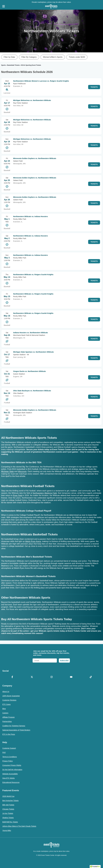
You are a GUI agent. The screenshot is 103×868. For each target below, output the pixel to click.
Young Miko (7, 830)
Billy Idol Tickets (8, 805)
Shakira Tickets (8, 818)
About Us (6, 692)
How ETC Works (8, 778)
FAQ (4, 752)
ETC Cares (6, 704)
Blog (4, 709)
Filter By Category (29, 57)
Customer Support (9, 748)
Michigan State (7, 471)
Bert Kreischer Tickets (10, 801)
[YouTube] (71, 677)
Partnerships (7, 721)
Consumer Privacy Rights (12, 765)
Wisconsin (22, 471)
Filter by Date (9, 57)
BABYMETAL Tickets (10, 822)
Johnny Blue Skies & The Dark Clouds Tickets (19, 826)
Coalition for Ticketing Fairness (14, 726)
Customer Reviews (9, 700)
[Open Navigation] (4, 6)
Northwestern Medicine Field (45, 493)
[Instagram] (51, 677)
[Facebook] (12, 677)
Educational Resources (11, 782)
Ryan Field (18, 495)
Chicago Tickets (8, 809)
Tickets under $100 (77, 57)
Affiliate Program (8, 717)
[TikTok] (91, 677)
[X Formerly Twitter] (32, 677)
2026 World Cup (8, 796)
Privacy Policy (8, 761)
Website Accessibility (10, 774)
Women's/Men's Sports (53, 57)
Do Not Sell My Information (12, 770)
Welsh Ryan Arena (33, 541)
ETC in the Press (9, 734)
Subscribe (64, 660)
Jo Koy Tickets (8, 813)
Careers (5, 713)
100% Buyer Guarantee (11, 696)
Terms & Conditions (10, 757)
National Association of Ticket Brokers (16, 730)
